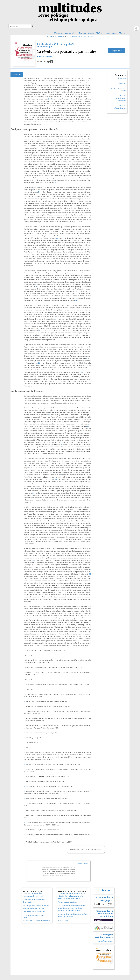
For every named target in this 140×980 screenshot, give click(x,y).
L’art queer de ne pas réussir (67, 902)
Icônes (91, 33)
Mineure (123, 33)
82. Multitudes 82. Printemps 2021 (80, 36)
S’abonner (59, 33)
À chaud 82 (122, 78)
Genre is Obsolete (64, 920)
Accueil (50, 36)
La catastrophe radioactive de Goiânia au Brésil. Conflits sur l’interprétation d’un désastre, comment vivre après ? (71, 896)
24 (24, 786)
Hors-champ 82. (46, 47)
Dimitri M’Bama (45, 57)
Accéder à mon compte (105, 941)
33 (24, 842)
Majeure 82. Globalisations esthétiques (121, 98)
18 (24, 748)
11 (24, 706)
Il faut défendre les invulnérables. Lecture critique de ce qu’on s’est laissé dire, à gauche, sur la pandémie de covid (72, 908)
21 (24, 769)
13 (24, 718)
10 (24, 701)
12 (24, 711)
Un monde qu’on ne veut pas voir (34, 912)
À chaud (82, 33)
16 (24, 738)
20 (24, 764)
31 (24, 830)
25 (24, 791)
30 (24, 823)
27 (24, 803)
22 (24, 776)
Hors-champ (111, 33)
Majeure (100, 33)
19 (24, 753)
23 (24, 781)
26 (24, 798)
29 (24, 815)
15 (24, 733)
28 (24, 811)
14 (24, 726)
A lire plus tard (116, 51)
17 (24, 743)
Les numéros (71, 33)
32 (24, 835)
